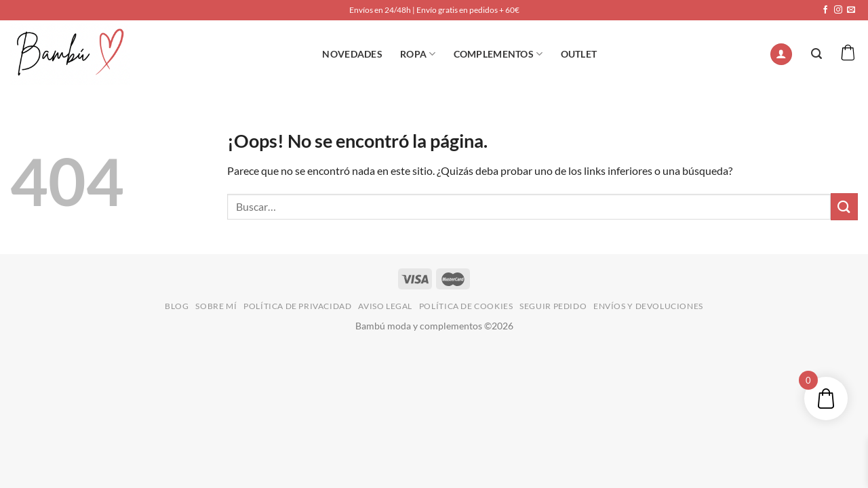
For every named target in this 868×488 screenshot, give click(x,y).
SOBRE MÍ (216, 306)
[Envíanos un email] (851, 10)
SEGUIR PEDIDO (553, 306)
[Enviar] (844, 206)
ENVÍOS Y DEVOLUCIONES (648, 306)
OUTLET (579, 54)
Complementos (498, 54)
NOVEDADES (352, 54)
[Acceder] (781, 55)
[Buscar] (816, 54)
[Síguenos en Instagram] (838, 10)
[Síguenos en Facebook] (825, 10)
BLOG (177, 306)
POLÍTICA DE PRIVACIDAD (297, 306)
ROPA (418, 54)
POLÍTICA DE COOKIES (466, 306)
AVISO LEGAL (385, 306)
